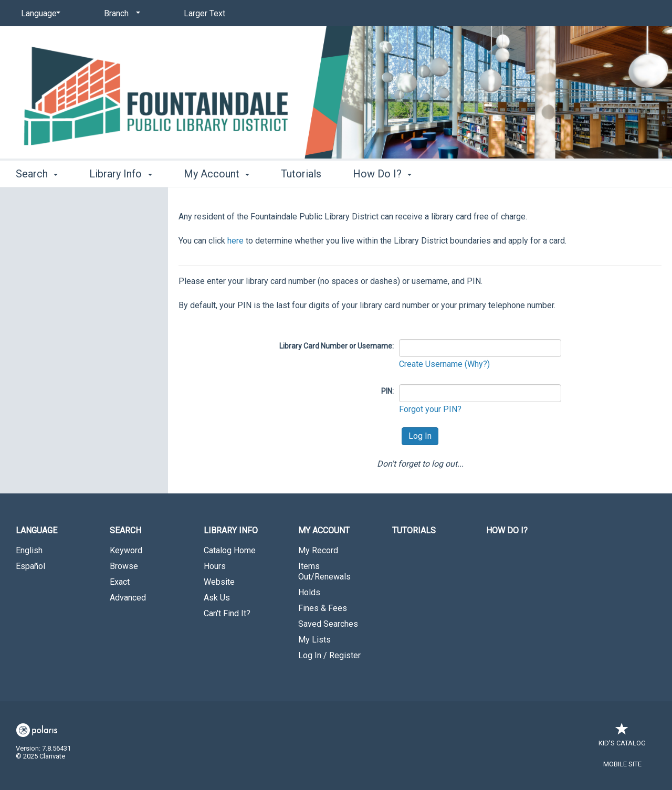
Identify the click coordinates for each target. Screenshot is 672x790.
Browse (124, 566)
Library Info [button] (120, 174)
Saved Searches (328, 624)
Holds (309, 592)
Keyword (126, 550)
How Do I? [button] (382, 174)
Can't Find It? (227, 613)
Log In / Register (329, 655)
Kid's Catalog (622, 738)
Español (30, 566)
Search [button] (37, 174)
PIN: (387, 391)
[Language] (39, 14)
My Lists (314, 640)
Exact (120, 582)
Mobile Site (622, 764)
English (29, 550)
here (235, 241)
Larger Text (204, 13)
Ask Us (217, 598)
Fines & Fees (323, 608)
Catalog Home (230, 550)
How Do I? (507, 530)
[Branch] (120, 14)
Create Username (432, 364)
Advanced (128, 598)
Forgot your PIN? (430, 409)
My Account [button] (217, 174)
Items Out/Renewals (324, 571)
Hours (215, 566)
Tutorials (301, 174)
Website (219, 582)
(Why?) (477, 364)
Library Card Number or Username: (337, 346)
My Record (318, 550)
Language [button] (36, 530)
